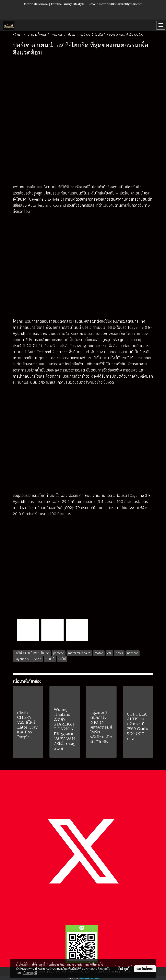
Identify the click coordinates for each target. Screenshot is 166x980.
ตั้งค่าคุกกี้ (124, 969)
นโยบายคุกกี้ (30, 973)
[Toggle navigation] (161, 25)
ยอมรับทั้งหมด (145, 969)
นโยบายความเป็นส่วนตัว (96, 969)
